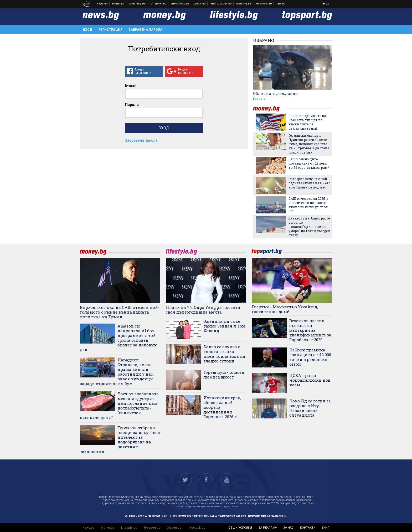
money (270, 109)
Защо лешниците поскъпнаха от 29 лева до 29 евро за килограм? (309, 163)
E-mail (131, 85)
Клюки (137, 4)
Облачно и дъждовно (275, 93)
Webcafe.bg (244, 4)
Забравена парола (146, 30)
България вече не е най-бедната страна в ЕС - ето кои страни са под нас (310, 183)
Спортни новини (158, 4)
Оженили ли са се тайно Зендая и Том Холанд (224, 326)
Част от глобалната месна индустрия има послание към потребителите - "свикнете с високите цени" (119, 406)
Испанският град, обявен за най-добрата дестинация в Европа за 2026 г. (222, 407)
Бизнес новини (119, 4)
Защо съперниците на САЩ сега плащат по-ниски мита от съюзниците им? (307, 122)
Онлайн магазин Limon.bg (200, 4)
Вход (326, 4)
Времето (259, 99)
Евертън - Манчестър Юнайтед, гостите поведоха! (285, 309)
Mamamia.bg (264, 4)
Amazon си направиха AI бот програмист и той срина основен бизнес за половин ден (118, 338)
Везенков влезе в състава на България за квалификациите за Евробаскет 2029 (310, 330)
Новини (102, 4)
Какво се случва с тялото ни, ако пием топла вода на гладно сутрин (224, 354)
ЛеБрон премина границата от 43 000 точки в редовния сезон (310, 357)
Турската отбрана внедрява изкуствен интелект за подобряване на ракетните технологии (120, 439)
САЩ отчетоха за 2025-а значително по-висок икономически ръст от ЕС (308, 205)
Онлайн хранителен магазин (221, 4)
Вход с (144, 71)
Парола (132, 105)
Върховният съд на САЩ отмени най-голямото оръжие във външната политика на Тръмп (120, 312)
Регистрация (110, 30)
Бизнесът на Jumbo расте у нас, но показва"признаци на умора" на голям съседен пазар (309, 227)
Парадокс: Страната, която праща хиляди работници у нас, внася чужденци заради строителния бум (117, 372)
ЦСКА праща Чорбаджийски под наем (310, 380)
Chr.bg (281, 4)
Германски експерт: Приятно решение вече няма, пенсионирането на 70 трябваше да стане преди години (309, 144)
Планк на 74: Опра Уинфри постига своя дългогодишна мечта (203, 310)
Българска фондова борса (180, 4)
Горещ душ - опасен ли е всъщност (224, 375)
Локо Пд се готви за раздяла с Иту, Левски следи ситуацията (310, 408)
